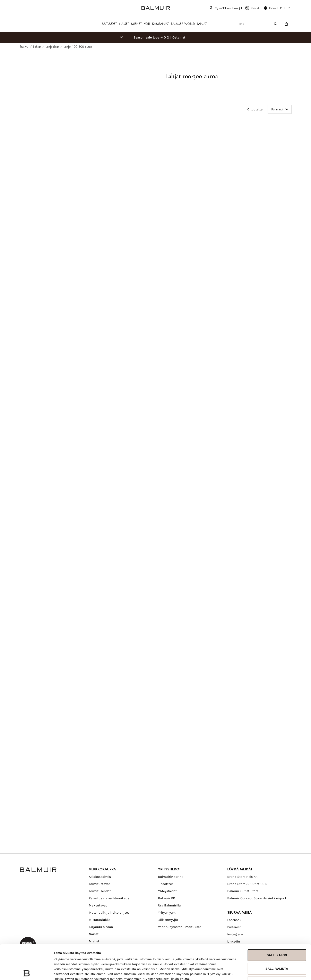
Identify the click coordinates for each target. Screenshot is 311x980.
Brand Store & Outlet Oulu (247, 884)
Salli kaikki (277, 921)
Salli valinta (277, 934)
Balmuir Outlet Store (243, 891)
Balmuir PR (167, 898)
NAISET (124, 24)
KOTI (147, 24)
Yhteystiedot (167, 891)
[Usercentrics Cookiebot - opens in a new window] (27, 972)
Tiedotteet (166, 884)
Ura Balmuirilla (169, 905)
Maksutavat (98, 905)
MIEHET (136, 24)
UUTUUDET (110, 24)
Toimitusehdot (100, 891)
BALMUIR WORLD (183, 24)
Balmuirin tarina (171, 877)
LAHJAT (202, 24)
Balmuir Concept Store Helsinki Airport (257, 898)
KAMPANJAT (161, 24)
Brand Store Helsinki (243, 877)
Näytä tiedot (63, 972)
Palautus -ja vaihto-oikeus (109, 898)
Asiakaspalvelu (100, 877)
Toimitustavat (99, 884)
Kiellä (277, 948)
